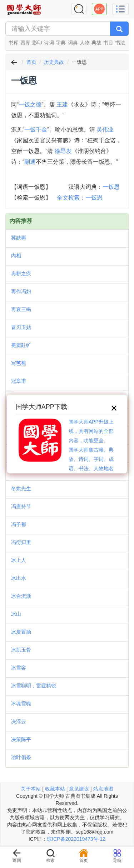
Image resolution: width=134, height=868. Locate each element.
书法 (120, 43)
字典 (61, 43)
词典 (73, 43)
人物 (85, 43)
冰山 (16, 614)
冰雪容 (19, 668)
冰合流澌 (21, 596)
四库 (25, 43)
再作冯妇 (21, 291)
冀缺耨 (19, 238)
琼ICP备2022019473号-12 (76, 839)
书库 (14, 43)
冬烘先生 (21, 488)
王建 (62, 104)
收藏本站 (55, 789)
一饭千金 (36, 130)
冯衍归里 (21, 542)
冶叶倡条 (21, 757)
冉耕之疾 (21, 273)
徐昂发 (63, 151)
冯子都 (19, 524)
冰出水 (19, 578)
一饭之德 (30, 104)
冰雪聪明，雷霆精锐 (34, 686)
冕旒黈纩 (21, 345)
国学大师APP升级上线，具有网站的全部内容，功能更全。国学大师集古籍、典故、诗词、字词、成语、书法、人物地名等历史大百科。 (91, 450)
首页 (31, 62)
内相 (16, 256)
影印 (37, 43)
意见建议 (79, 789)
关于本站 (31, 789)
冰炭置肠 (21, 632)
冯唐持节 (21, 506)
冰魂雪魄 (21, 704)
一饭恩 (111, 187)
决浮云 (19, 721)
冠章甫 (19, 381)
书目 (108, 43)
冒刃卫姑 (21, 327)
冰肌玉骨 (21, 650)
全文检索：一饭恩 (80, 198)
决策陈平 (21, 739)
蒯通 (30, 162)
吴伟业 (105, 130)
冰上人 (19, 560)
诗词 (49, 43)
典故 (96, 43)
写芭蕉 (19, 363)
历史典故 (54, 62)
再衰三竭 (21, 309)
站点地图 (103, 789)
